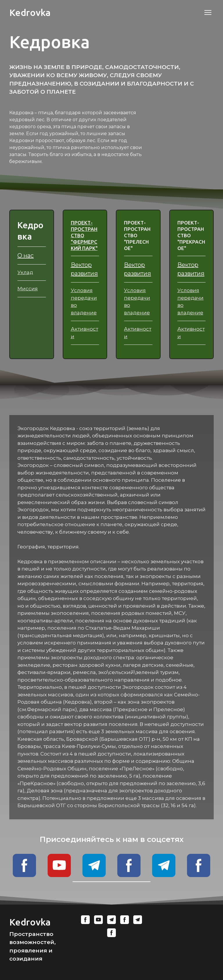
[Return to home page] (30, 12)
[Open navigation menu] (208, 12)
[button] (24, 865)
